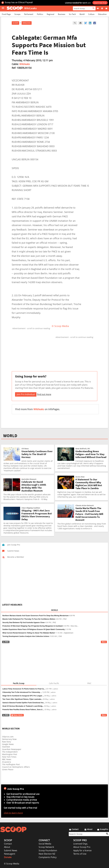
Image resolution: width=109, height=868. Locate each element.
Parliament (29, 14)
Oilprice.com (8, 737)
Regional (51, 14)
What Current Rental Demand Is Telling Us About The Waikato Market (29, 633)
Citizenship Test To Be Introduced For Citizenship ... (22, 692)
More (104, 642)
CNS (60, 636)
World (82, 14)
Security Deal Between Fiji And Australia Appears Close (24, 623)
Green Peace (8, 769)
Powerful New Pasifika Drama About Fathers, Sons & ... (23, 710)
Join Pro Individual (26, 394)
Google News (8, 744)
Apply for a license (82, 850)
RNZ (65, 619)
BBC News (7, 759)
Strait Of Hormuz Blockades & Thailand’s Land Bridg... (23, 706)
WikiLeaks (27, 23)
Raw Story (7, 742)
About (7, 847)
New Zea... (75, 626)
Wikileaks (25, 64)
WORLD (10, 436)
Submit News (11, 850)
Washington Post (10, 754)
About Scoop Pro (82, 847)
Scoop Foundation (48, 850)
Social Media (45, 844)
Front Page (6, 14)
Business (62, 14)
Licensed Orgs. (81, 844)
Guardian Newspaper (12, 749)
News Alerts (17, 715)
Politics (40, 14)
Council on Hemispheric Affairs (16, 767)
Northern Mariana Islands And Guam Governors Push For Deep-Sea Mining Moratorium (35, 616)
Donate (8, 857)
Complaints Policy (48, 857)
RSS (6, 642)
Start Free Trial (100, 3)
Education (102, 14)
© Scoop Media (12, 864)
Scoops (17, 14)
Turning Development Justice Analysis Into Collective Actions (26, 636)
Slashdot (6, 747)
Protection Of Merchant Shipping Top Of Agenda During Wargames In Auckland (33, 626)
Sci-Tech (72, 14)
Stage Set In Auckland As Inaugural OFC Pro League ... (23, 696)
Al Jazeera (7, 762)
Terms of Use (80, 854)
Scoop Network (46, 847)
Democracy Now (9, 739)
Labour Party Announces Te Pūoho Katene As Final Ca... (24, 689)
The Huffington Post (11, 764)
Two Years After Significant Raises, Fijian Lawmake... (22, 699)
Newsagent (10, 854)
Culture (91, 14)
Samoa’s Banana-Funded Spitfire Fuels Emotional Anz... (24, 703)
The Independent (10, 752)
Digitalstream (69, 633)
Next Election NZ (47, 854)
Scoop (15, 23)
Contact (8, 844)
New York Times (9, 757)
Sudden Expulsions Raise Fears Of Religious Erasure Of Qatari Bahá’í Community (34, 629)
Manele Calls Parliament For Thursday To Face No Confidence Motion (29, 619)
